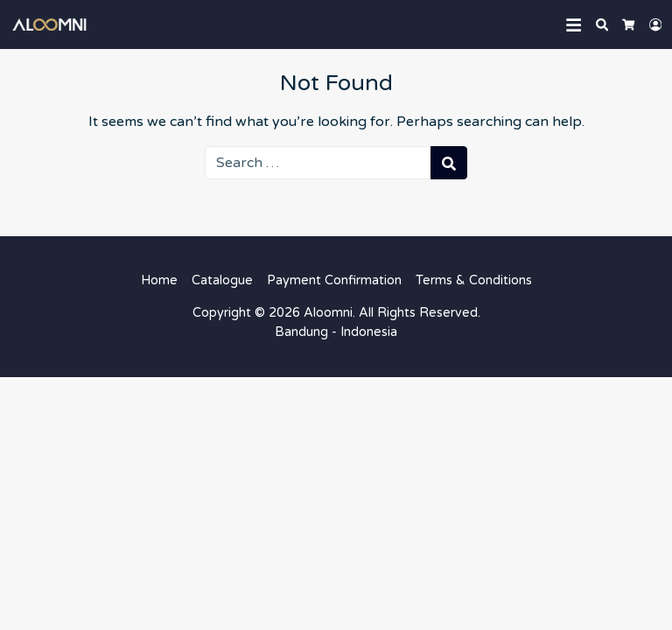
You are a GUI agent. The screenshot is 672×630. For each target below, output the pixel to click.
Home (159, 280)
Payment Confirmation (334, 280)
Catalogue (222, 280)
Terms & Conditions (474, 280)
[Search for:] (318, 163)
